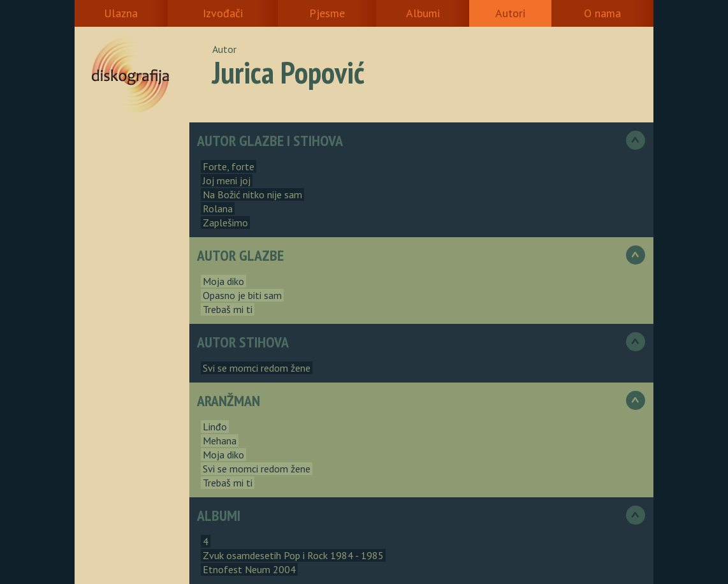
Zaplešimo (225, 223)
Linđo (215, 427)
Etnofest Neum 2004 (249, 569)
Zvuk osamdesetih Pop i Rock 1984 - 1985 (293, 555)
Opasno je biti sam (242, 295)
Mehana (220, 441)
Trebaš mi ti (228, 309)
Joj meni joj (227, 180)
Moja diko (223, 281)
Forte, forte (229, 166)
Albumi (423, 13)
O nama (602, 13)
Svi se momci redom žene (257, 368)
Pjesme (327, 13)
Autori (510, 13)
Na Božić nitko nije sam (252, 194)
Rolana (218, 208)
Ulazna (121, 13)
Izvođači (223, 13)
